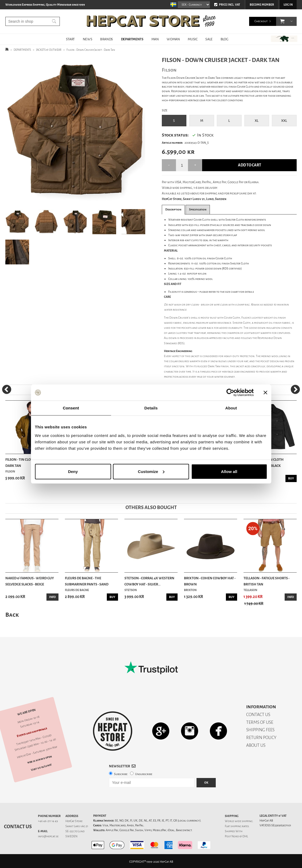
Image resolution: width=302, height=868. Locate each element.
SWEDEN (71, 836)
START (70, 39)
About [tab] (231, 408)
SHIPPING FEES (260, 730)
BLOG (224, 39)
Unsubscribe (144, 774)
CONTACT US (258, 715)
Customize (151, 471)
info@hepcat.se (48, 836)
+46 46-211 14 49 (48, 821)
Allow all (229, 471)
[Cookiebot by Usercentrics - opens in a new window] (230, 393)
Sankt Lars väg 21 (77, 826)
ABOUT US (256, 745)
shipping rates (240, 826)
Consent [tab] (71, 408)
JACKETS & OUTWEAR (49, 50)
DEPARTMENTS (132, 39)
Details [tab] (151, 408)
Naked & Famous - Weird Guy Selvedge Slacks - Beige (30, 581)
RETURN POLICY (261, 738)
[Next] (295, 389)
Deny (73, 471)
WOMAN (173, 39)
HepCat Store (74, 821)
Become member (262, 5)
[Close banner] (265, 393)
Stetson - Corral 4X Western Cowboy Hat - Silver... (149, 581)
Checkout (261, 21)
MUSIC (193, 39)
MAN (155, 39)
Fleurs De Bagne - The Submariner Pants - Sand (87, 581)
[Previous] (7, 389)
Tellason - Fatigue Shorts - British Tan (266, 581)
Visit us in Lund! (41, 767)
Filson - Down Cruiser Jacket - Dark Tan (91, 50)
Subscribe (121, 774)
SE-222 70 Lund (75, 831)
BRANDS (107, 39)
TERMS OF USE (260, 722)
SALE (209, 39)
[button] (282, 21)
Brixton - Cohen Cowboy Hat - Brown (210, 581)
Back (12, 615)
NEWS (87, 39)
